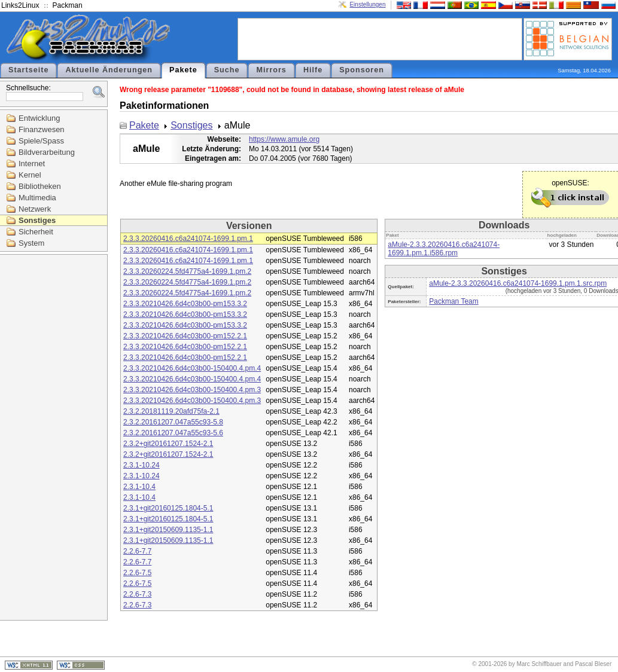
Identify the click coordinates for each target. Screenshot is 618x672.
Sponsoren (362, 70)
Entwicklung (39, 118)
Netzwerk (35, 209)
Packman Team (453, 301)
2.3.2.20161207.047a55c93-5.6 (173, 433)
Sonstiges (37, 220)
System (31, 243)
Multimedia (37, 198)
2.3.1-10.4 (139, 487)
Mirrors (271, 70)
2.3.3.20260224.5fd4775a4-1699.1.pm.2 (187, 271)
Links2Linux (20, 5)
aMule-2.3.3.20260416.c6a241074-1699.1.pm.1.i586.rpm (444, 249)
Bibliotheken (40, 186)
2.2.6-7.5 (137, 573)
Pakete (183, 70)
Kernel (30, 175)
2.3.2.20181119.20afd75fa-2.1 (171, 411)
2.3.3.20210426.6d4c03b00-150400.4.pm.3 (192, 390)
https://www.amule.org (284, 139)
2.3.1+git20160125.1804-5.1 (168, 508)
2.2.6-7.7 (137, 551)
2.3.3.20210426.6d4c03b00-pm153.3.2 (185, 304)
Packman (68, 5)
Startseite (28, 70)
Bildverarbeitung (47, 152)
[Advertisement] (380, 38)
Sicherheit (36, 232)
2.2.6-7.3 (137, 594)
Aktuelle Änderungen (109, 70)
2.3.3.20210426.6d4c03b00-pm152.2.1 (185, 336)
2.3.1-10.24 (141, 465)
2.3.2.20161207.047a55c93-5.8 (173, 422)
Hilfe (313, 70)
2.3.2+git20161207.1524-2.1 (168, 444)
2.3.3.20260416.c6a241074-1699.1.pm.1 (188, 239)
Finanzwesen (42, 129)
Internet (32, 164)
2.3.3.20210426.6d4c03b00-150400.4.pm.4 (192, 368)
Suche (227, 70)
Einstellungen (367, 4)
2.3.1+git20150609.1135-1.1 (168, 530)
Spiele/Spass (41, 141)
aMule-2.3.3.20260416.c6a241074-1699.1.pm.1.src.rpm (518, 283)
